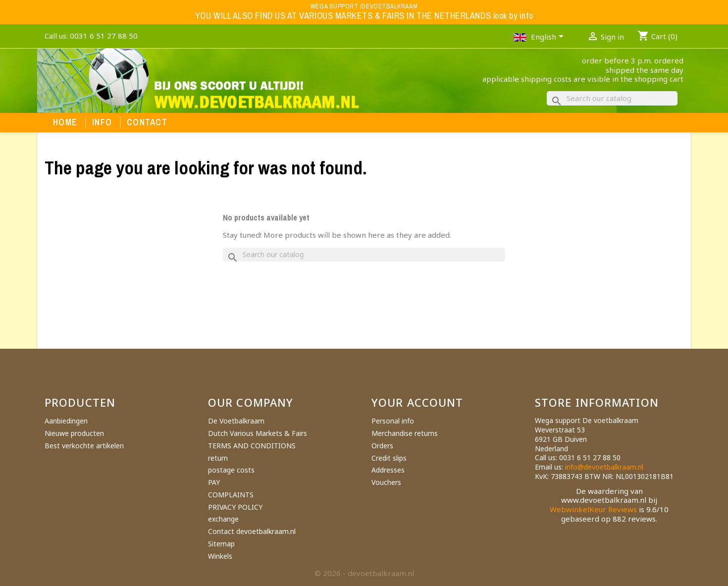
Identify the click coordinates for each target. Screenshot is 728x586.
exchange (223, 519)
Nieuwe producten (74, 433)
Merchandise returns (405, 433)
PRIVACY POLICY (235, 507)
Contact (147, 122)
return (218, 458)
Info (102, 122)
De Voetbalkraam (236, 421)
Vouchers (386, 482)
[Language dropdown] (549, 38)
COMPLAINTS (231, 495)
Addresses (388, 470)
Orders (382, 446)
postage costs (231, 470)
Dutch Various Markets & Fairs (258, 433)
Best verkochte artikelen (84, 446)
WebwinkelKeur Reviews (593, 509)
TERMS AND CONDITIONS (252, 446)
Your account (417, 402)
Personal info (393, 421)
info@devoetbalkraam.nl (604, 467)
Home (65, 122)
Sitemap (221, 544)
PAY (214, 482)
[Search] (612, 98)
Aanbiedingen (66, 421)
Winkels (220, 556)
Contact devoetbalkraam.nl (252, 531)
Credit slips (389, 458)
